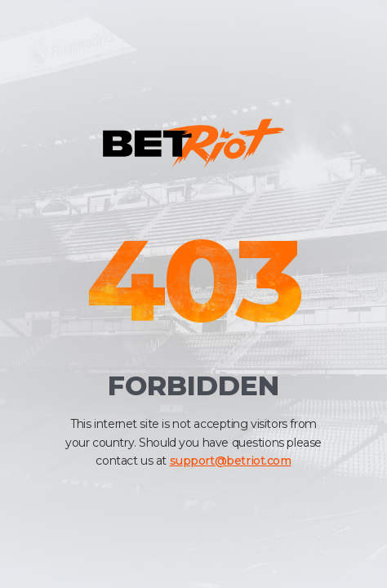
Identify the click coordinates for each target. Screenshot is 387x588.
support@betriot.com (231, 461)
